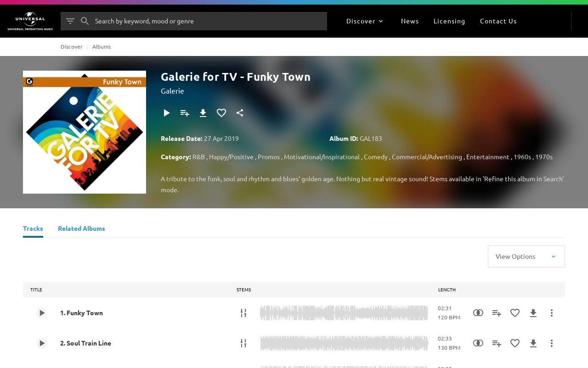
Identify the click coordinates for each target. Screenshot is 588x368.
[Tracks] (33, 229)
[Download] (203, 113)
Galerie (172, 90)
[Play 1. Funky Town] (42, 313)
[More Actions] (552, 313)
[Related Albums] (82, 229)
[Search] (85, 21)
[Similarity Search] (478, 313)
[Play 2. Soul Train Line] (42, 343)
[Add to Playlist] (185, 113)
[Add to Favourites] (221, 113)
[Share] (240, 113)
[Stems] (243, 313)
